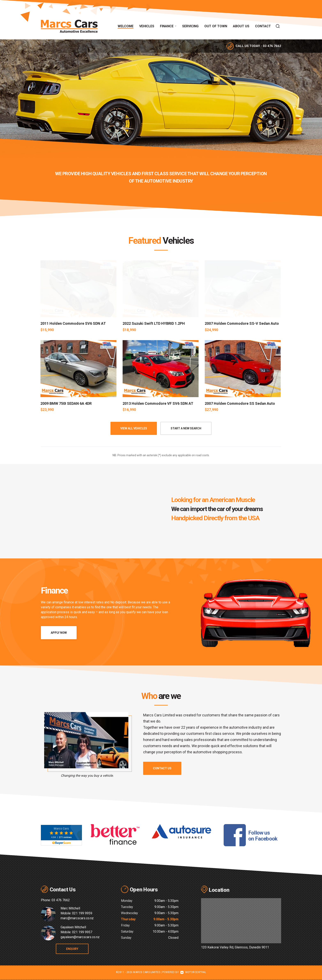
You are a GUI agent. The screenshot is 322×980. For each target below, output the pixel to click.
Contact (263, 26)
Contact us (162, 768)
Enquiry (77, 949)
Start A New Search (186, 428)
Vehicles (147, 26)
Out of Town (216, 26)
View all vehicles (134, 428)
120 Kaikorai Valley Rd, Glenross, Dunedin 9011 (235, 947)
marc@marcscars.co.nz (77, 918)
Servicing (190, 26)
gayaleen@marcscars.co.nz (80, 937)
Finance (168, 26)
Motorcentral (193, 972)
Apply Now (59, 633)
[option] (161, 98)
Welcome (126, 26)
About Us (241, 26)
